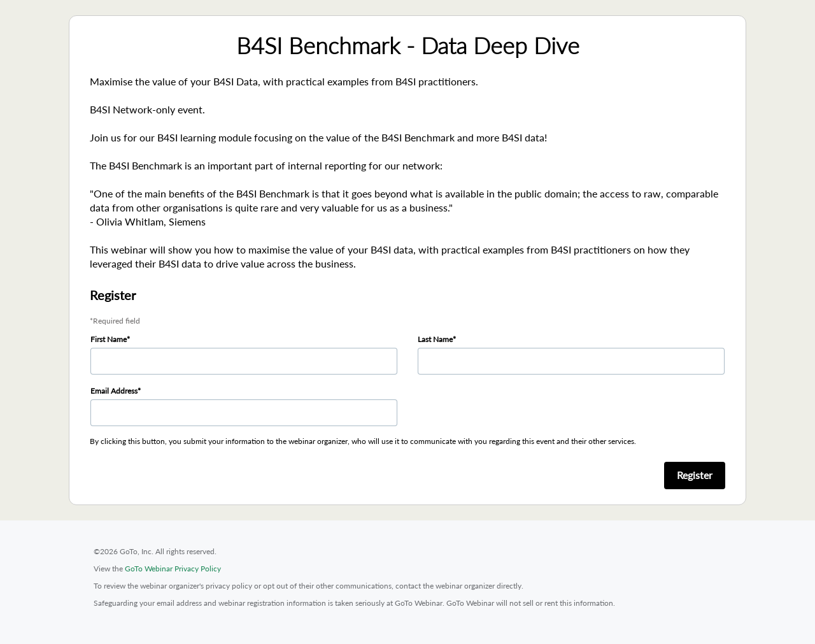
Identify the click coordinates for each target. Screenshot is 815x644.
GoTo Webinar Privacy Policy (173, 569)
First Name (109, 339)
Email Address (114, 391)
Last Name (435, 339)
